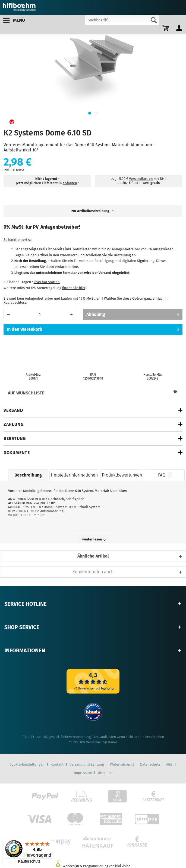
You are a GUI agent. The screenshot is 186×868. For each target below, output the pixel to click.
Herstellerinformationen (74, 475)
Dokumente (17, 453)
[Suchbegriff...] (122, 20)
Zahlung (14, 424)
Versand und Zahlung (87, 764)
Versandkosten (141, 179)
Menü (14, 20)
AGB (169, 764)
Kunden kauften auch (93, 572)
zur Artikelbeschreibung (93, 211)
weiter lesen (94, 539)
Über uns (105, 773)
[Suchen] (154, 20)
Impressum (83, 773)
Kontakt (57, 764)
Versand (13, 410)
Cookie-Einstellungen (27, 764)
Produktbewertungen (122, 475)
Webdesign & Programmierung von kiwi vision (93, 866)
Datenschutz (150, 764)
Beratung (15, 438)
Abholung (133, 314)
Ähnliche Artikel (93, 556)
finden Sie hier (74, 288)
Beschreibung (28, 475)
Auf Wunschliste (92, 393)
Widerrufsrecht (122, 764)
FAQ (165, 475)
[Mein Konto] (179, 28)
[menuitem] (14, 20)
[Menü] (53, 842)
